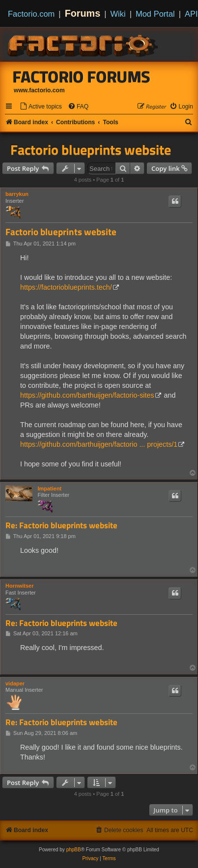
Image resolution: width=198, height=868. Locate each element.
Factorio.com (31, 14)
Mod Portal (155, 14)
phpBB (74, 850)
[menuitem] (41, 107)
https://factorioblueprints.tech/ (66, 287)
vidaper (15, 683)
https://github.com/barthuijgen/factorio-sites (87, 395)
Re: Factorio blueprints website (61, 526)
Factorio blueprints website (91, 150)
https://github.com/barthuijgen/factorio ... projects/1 (99, 444)
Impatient (49, 488)
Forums (83, 13)
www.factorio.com (39, 90)
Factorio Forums (82, 77)
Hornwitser (19, 586)
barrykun (17, 194)
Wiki (118, 14)
